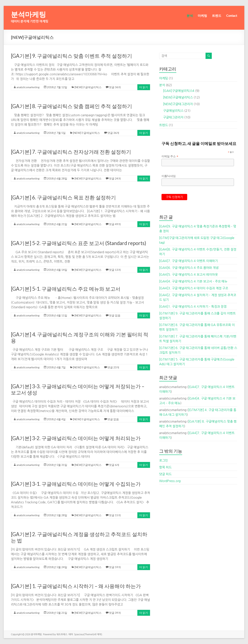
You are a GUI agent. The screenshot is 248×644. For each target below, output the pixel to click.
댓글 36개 (115, 87)
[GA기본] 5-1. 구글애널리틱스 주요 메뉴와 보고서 (66, 289)
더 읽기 (144, 87)
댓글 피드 (165, 474)
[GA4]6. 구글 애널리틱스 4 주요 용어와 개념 (189, 268)
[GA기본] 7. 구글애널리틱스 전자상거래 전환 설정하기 (71, 152)
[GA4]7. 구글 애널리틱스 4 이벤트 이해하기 (188, 261)
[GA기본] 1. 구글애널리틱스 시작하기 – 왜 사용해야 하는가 (76, 586)
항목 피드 (165, 467)
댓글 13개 (115, 270)
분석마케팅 (28, 14)
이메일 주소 (170, 156)
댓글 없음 (115, 315)
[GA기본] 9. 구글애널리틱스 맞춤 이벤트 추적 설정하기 (71, 56)
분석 (190, 16)
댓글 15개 (115, 515)
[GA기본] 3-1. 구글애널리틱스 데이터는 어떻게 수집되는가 (76, 484)
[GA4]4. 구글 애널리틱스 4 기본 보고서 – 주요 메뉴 (193, 281)
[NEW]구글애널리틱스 (88, 87)
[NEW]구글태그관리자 (178, 104)
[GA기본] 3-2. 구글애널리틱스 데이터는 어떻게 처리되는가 (76, 438)
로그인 (164, 460)
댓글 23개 (113, 367)
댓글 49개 (115, 224)
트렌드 (217, 16)
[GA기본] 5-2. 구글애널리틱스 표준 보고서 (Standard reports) (79, 243)
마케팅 (202, 16)
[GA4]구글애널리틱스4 (179, 91)
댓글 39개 (115, 613)
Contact (232, 16)
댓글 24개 (115, 178)
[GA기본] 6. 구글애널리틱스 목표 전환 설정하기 (63, 197)
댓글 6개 (114, 465)
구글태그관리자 (173, 117)
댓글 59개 (115, 567)
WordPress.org (170, 481)
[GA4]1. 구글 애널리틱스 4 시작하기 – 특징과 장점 (193, 306)
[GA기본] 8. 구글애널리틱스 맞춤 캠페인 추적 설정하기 (71, 106)
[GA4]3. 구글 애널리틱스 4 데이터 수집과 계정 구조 (194, 288)
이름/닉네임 (169, 176)
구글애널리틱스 (173, 111)
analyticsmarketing (28, 87)
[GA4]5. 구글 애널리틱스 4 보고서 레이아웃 (188, 274)
